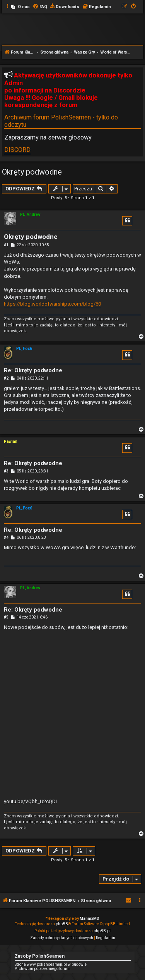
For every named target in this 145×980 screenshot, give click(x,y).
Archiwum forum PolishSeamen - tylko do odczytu (61, 121)
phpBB (62, 924)
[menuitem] (20, 7)
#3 (6, 471)
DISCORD (17, 150)
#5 (6, 617)
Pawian (11, 441)
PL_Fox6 (24, 349)
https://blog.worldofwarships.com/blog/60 (52, 304)
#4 (6, 537)
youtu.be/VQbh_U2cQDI (30, 801)
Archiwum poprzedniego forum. (43, 969)
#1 (6, 245)
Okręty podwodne (32, 172)
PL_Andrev (30, 214)
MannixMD (90, 919)
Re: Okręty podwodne (33, 370)
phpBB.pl (102, 931)
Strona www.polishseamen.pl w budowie (51, 964)
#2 (6, 378)
